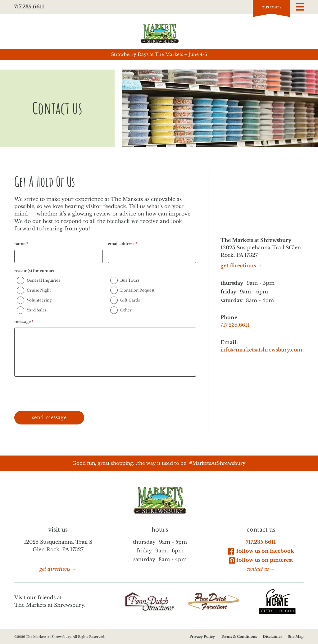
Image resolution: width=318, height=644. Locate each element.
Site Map (296, 637)
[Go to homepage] (159, 33)
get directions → (241, 266)
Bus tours (271, 7)
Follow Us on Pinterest (261, 560)
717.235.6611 (29, 7)
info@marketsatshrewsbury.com (261, 350)
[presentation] (61, 394)
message (24, 322)
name (21, 244)
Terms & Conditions (239, 637)
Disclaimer (272, 637)
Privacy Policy (202, 637)
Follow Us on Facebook (261, 551)
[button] (300, 7)
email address (123, 244)
